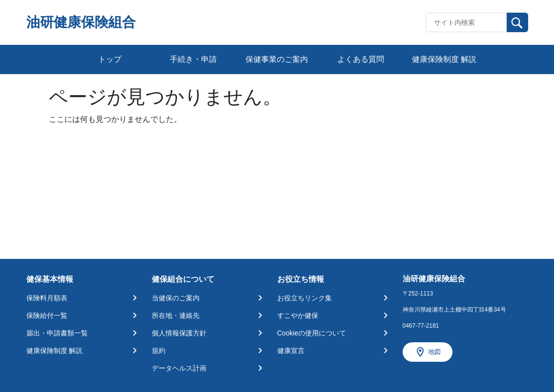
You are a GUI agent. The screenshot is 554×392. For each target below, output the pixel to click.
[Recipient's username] (466, 22)
